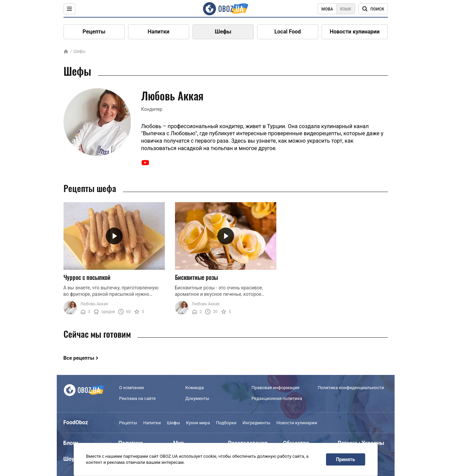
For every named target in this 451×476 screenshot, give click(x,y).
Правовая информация (276, 388)
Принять (345, 459)
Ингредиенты (257, 423)
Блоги (71, 443)
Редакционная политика (277, 398)
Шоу (69, 459)
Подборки (226, 423)
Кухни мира (198, 423)
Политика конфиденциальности (351, 388)
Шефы (223, 32)
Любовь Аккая (94, 304)
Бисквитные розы (196, 277)
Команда (195, 388)
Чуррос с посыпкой (87, 277)
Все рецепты (79, 358)
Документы (197, 398)
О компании (132, 388)
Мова (327, 9)
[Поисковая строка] (373, 9)
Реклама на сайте (137, 398)
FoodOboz (76, 422)
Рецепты (94, 32)
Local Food (287, 32)
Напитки (158, 32)
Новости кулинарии (355, 32)
